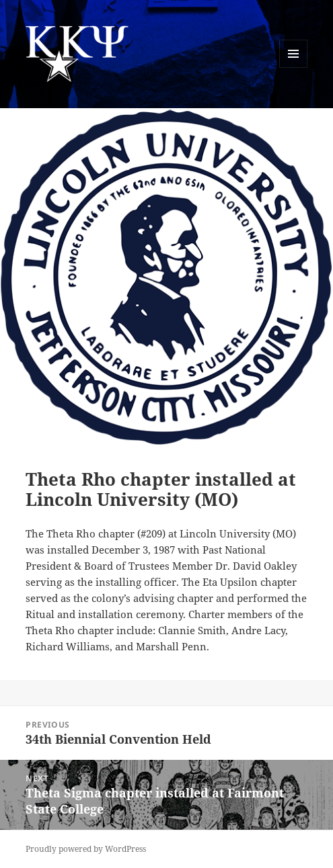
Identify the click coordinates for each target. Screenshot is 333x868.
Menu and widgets (294, 68)
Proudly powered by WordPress (86, 849)
